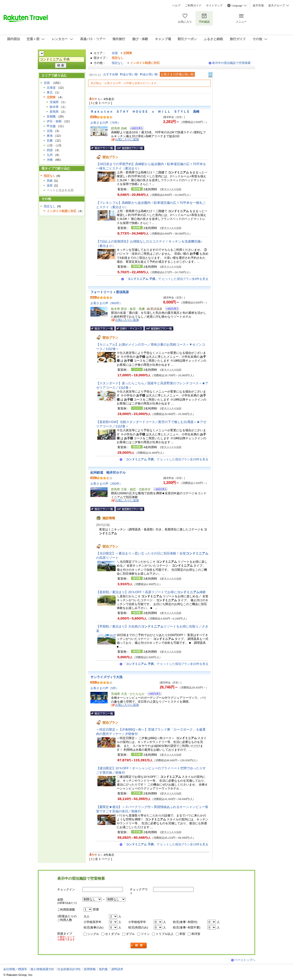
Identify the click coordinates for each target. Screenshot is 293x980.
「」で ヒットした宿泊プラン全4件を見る (166, 279)
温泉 (50, 185)
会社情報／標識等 (15, 969)
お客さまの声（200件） (106, 484)
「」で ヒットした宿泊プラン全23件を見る (166, 459)
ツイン (145, 934)
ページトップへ (245, 960)
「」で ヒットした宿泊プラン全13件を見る (166, 844)
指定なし (118, 63)
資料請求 (117, 969)
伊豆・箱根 (54, 121)
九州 (50, 155)
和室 (182, 934)
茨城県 (54, 102)
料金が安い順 (129, 74)
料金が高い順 (149, 74)
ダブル (130, 934)
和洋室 (196, 934)
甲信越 (51, 126)
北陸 (50, 131)
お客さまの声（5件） (105, 688)
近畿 (50, 141)
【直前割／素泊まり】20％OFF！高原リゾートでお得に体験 (151, 592)
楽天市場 (258, 5)
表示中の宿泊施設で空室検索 (231, 63)
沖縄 (50, 160)
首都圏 (51, 116)
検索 (139, 946)
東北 (50, 92)
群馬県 (54, 112)
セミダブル (113, 934)
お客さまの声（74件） (106, 123)
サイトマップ (214, 5)
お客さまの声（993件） (106, 303)
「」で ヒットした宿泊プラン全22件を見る (166, 664)
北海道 (51, 88)
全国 (115, 53)
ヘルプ (176, 5)
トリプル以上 (165, 934)
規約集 (103, 969)
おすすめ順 (111, 74)
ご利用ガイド (193, 5)
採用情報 (90, 969)
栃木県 (54, 107)
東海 (50, 136)
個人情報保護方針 (42, 969)
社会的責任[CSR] (69, 969)
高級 (50, 181)
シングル (93, 934)
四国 (50, 150)
